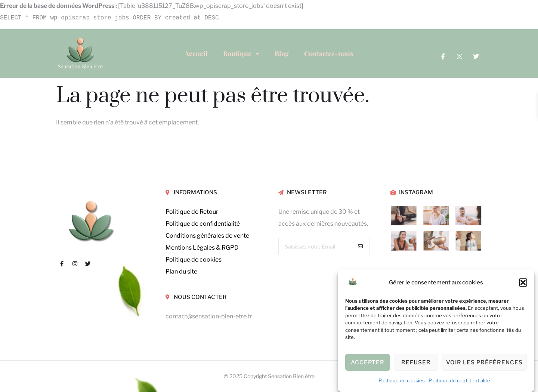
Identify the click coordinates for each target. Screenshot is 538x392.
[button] (523, 283)
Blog (282, 53)
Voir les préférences (484, 362)
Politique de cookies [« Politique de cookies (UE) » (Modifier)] (194, 260)
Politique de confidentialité (459, 380)
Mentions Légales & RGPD (202, 248)
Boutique (241, 53)
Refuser (416, 362)
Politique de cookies (402, 380)
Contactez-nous (329, 53)
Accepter (368, 362)
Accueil (196, 53)
